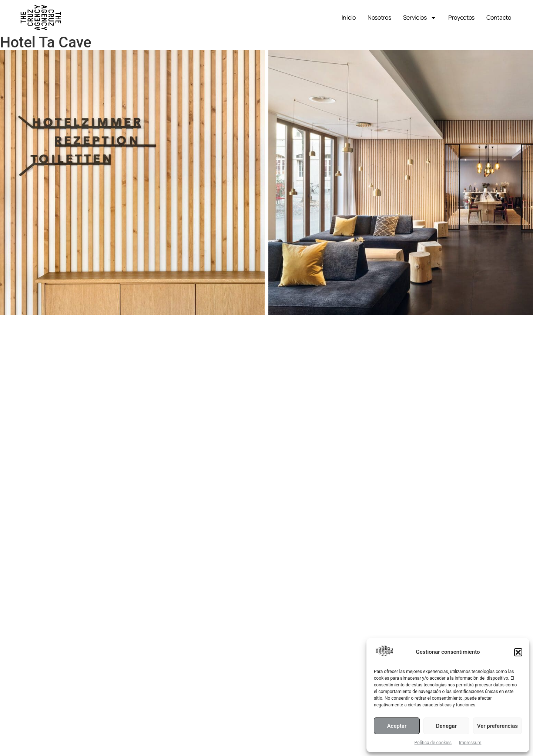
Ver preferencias (497, 726)
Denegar (446, 726)
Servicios (420, 18)
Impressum (470, 743)
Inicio (349, 17)
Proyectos (461, 17)
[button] (518, 652)
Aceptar (397, 726)
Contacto (499, 17)
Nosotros (379, 17)
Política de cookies (433, 743)
